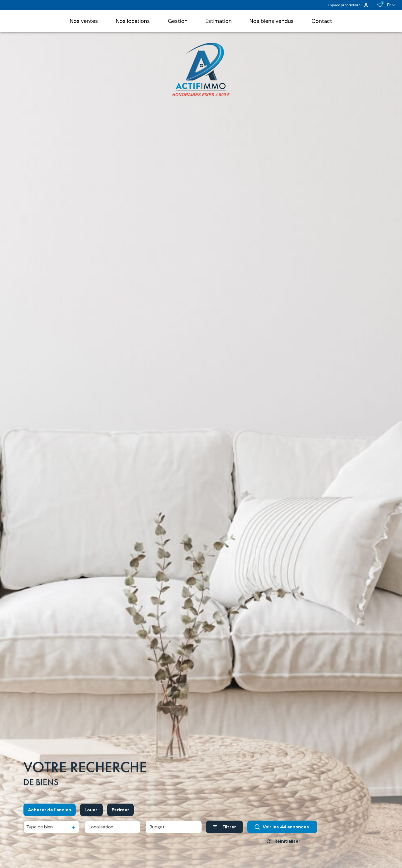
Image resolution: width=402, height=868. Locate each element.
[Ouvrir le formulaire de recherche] (224, 829)
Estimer (120, 812)
